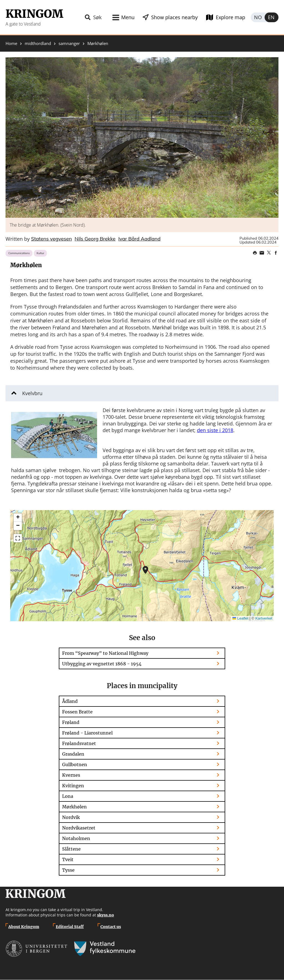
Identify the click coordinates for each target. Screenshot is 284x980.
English (272, 17)
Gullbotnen (75, 765)
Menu (128, 17)
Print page (255, 253)
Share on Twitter (269, 253)
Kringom (34, 14)
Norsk (258, 17)
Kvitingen (73, 786)
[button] (142, 137)
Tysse (68, 870)
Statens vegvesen (51, 239)
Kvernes (71, 775)
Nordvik (71, 817)
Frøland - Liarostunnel (87, 733)
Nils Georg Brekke (95, 239)
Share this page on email (262, 253)
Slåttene (71, 849)
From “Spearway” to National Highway (105, 653)
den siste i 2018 (215, 430)
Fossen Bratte (77, 712)
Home (11, 43)
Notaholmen (76, 838)
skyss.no (106, 915)
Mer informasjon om (145, 570)
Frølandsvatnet (79, 743)
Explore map (230, 17)
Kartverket (264, 618)
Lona (68, 796)
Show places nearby (174, 17)
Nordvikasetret (79, 828)
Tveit (68, 859)
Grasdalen (73, 754)
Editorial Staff (70, 927)
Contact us (111, 927)
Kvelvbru (32, 393)
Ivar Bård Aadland (139, 239)
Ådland (70, 701)
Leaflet (240, 618)
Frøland (71, 722)
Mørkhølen (74, 807)
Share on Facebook (276, 253)
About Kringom (24, 927)
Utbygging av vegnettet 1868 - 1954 (102, 664)
